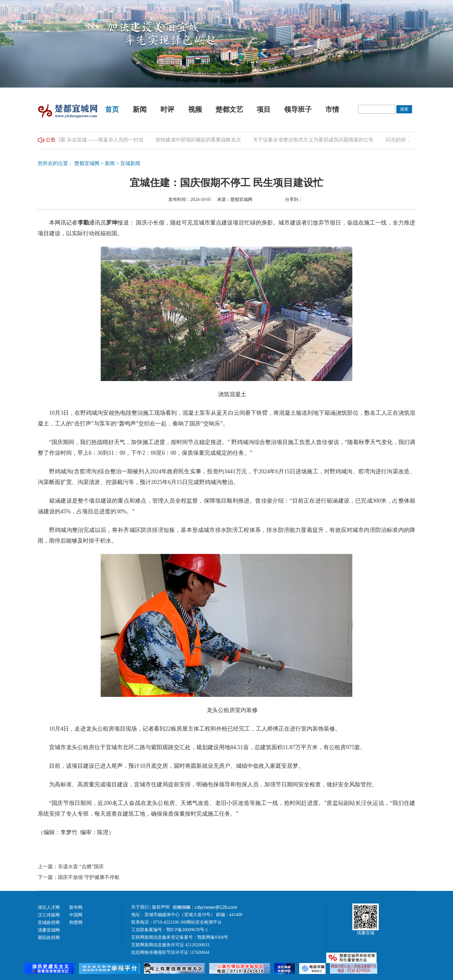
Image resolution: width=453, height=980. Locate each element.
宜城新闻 (130, 163)
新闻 (140, 109)
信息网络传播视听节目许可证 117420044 (170, 952)
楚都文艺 (229, 109)
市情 (332, 109)
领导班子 (298, 109)
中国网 (76, 915)
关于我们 (140, 907)
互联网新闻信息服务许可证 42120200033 (170, 945)
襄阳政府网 (49, 938)
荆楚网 (76, 923)
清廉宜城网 (49, 930)
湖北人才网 (49, 907)
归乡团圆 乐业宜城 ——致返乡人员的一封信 (97, 140)
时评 (167, 109)
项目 (264, 109)
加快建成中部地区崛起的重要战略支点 (201, 140)
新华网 (76, 907)
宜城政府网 (49, 923)
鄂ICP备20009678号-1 (187, 930)
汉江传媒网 (49, 915)
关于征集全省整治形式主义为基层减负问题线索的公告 (316, 140)
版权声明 (161, 907)
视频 (195, 109)
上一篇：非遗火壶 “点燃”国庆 (71, 866)
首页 (112, 109)
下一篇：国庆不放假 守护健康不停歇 (79, 877)
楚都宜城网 (87, 163)
